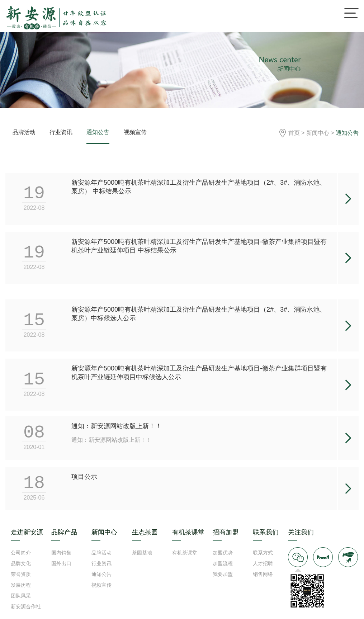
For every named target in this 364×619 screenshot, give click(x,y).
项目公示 (84, 492)
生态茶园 (145, 532)
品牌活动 (24, 132)
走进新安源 (27, 532)
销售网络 (263, 574)
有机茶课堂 (188, 532)
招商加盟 (226, 532)
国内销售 (61, 553)
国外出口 (61, 563)
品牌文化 (21, 563)
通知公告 (98, 132)
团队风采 (21, 596)
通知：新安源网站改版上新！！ (117, 441)
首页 (294, 133)
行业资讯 (61, 132)
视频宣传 (135, 132)
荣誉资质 (21, 574)
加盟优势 (223, 553)
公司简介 (21, 553)
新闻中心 (318, 133)
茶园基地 (142, 553)
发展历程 (21, 585)
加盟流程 (223, 563)
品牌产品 (64, 532)
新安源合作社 (26, 606)
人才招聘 (263, 563)
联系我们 (266, 532)
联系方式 (263, 553)
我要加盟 (223, 574)
